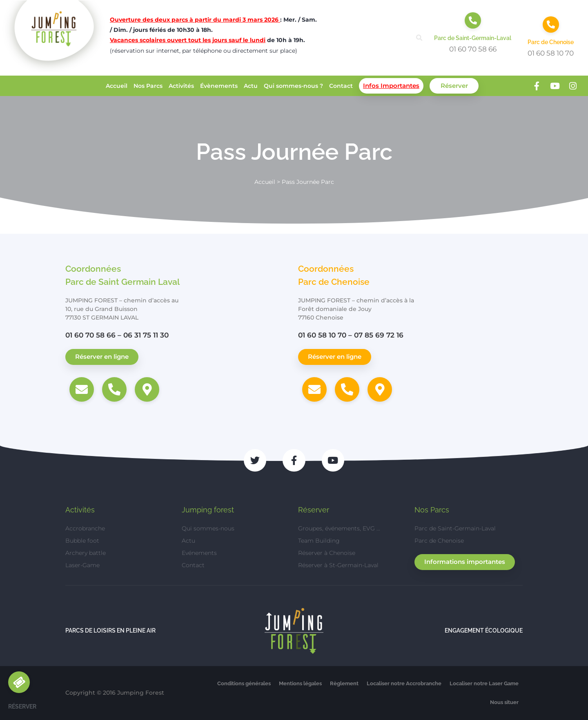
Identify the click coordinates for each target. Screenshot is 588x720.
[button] (419, 38)
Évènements (219, 86)
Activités (181, 86)
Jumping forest (208, 510)
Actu (251, 86)
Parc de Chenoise (551, 42)
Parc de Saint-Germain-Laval (473, 38)
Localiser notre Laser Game (484, 683)
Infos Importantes (391, 86)
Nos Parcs (148, 86)
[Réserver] (19, 682)
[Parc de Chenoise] (551, 25)
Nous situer (504, 702)
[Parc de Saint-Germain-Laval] (473, 20)
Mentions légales (300, 683)
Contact (341, 86)
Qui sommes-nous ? (293, 86)
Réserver (454, 86)
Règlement (344, 683)
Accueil (117, 86)
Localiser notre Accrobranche (404, 683)
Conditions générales (244, 683)
